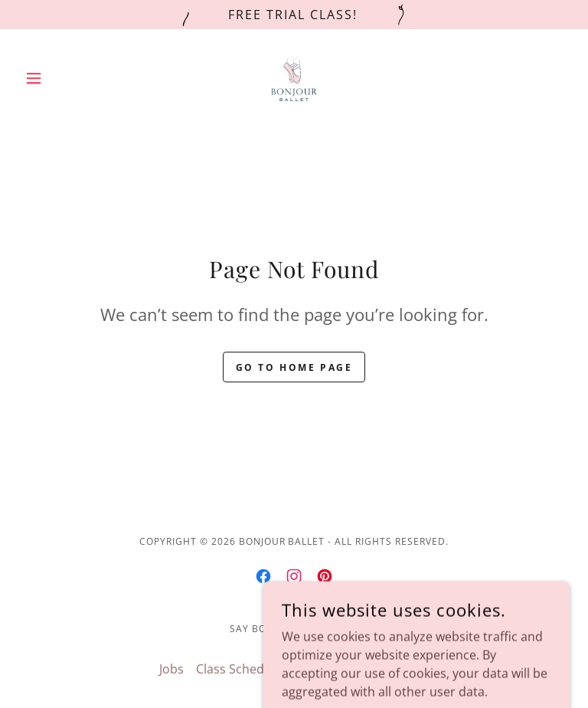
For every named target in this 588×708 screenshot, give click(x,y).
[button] (60, 78)
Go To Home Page (294, 367)
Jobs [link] (171, 669)
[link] (294, 78)
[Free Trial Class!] (294, 15)
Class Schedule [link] (239, 669)
